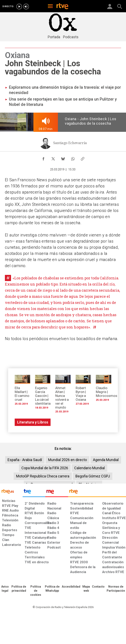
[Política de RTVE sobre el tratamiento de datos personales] (19, 589)
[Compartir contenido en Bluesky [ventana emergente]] (63, 158)
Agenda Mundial (106, 460)
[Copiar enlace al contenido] (83, 158)
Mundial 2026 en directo (67, 460)
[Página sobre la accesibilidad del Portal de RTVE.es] (71, 587)
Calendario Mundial (90, 468)
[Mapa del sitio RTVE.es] (86, 589)
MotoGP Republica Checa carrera (43, 476)
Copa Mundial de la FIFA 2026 (45, 468)
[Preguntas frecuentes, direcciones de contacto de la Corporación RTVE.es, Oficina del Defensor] (98, 587)
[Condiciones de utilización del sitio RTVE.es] (5, 589)
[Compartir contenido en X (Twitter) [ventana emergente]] (53, 158)
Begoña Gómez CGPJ (93, 476)
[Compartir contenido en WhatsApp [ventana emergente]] (73, 158)
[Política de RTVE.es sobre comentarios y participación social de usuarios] (116, 589)
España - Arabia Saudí (25, 460)
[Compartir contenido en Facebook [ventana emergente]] (43, 158)
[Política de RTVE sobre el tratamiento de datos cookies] (36, 591)
